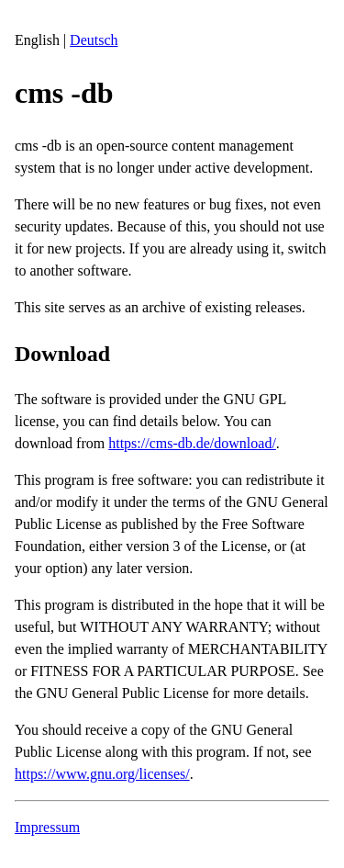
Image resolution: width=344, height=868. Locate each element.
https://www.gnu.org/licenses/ (102, 774)
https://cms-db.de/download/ (192, 443)
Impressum (47, 827)
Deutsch (94, 40)
